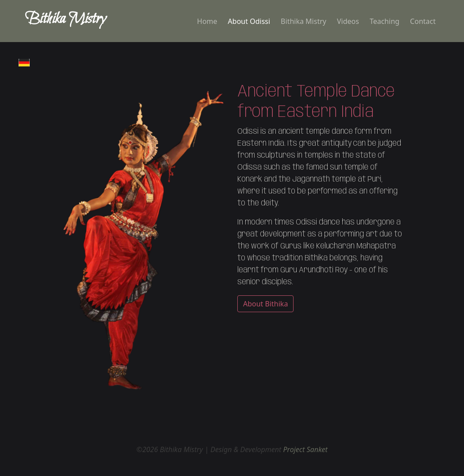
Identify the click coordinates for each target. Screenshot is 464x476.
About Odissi (249, 21)
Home (207, 21)
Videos (348, 21)
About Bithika (265, 304)
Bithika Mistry (304, 21)
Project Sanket (305, 449)
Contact (423, 21)
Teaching (385, 21)
